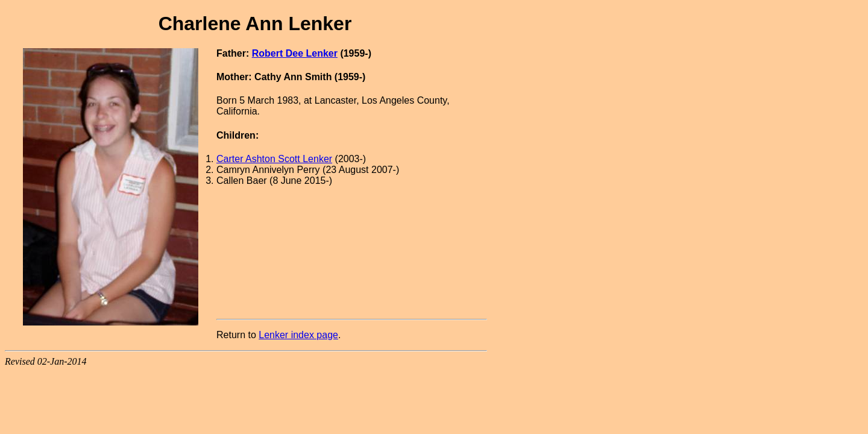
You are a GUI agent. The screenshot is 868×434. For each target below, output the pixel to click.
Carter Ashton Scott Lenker (274, 159)
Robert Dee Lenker (295, 53)
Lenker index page (298, 335)
